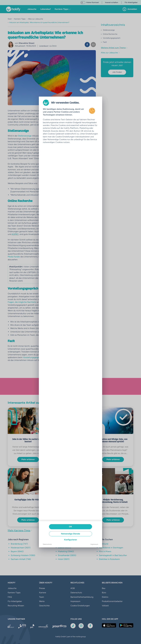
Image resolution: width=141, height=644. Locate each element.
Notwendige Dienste (70, 534)
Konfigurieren (71, 540)
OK (70, 527)
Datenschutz (47, 544)
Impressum (94, 544)
